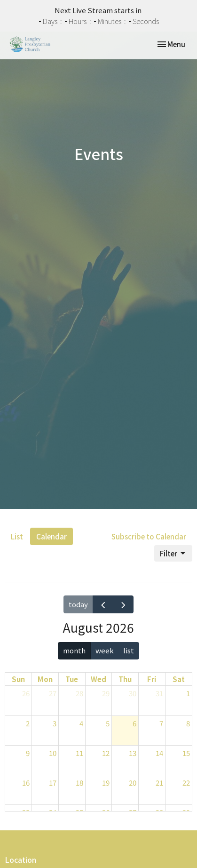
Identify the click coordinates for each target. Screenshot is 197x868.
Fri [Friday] (152, 679)
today (78, 604)
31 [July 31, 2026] (159, 693)
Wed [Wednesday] (98, 679)
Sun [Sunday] (18, 679)
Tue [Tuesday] (72, 679)
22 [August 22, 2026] (186, 783)
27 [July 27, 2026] (53, 693)
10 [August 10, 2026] (53, 753)
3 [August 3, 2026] (55, 723)
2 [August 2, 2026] (28, 723)
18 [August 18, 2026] (79, 783)
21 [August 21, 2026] (159, 783)
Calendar (51, 536)
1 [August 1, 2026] (188, 693)
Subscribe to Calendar (149, 536)
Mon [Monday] (45, 679)
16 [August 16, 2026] (26, 783)
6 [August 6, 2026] (134, 723)
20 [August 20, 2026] (133, 783)
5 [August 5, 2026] (108, 723)
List (17, 536)
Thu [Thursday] (125, 679)
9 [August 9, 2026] (28, 753)
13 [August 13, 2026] (133, 753)
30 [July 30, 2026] (133, 693)
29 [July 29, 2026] (106, 693)
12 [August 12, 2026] (106, 753)
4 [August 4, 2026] (81, 723)
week (105, 650)
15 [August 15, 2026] (186, 753)
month (74, 650)
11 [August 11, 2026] (79, 753)
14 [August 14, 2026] (159, 753)
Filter (173, 553)
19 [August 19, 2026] (106, 783)
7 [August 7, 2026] (161, 723)
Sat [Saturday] (179, 679)
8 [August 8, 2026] (188, 723)
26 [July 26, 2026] (26, 693)
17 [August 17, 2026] (53, 783)
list (129, 650)
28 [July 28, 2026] (79, 693)
